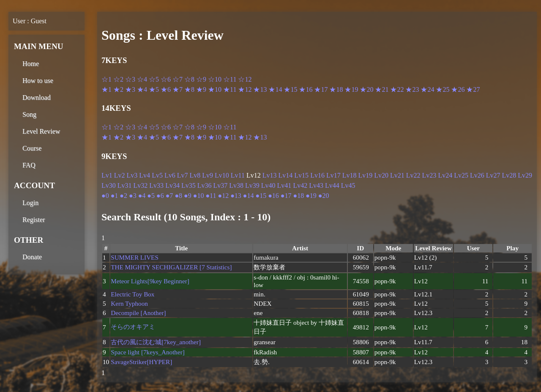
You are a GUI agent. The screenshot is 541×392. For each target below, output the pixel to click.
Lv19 (365, 175)
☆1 (107, 79)
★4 (142, 89)
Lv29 (525, 175)
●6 (160, 196)
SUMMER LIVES (135, 257)
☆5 (154, 79)
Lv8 (195, 175)
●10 (199, 196)
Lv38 (236, 185)
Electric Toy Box (133, 294)
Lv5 (157, 175)
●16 (273, 196)
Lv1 (107, 175)
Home (31, 64)
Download (37, 97)
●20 (324, 196)
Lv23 (429, 175)
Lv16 (317, 175)
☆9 (201, 79)
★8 (189, 89)
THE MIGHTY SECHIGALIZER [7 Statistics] (171, 267)
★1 (107, 89)
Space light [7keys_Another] (148, 352)
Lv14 (286, 175)
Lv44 (332, 185)
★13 (260, 89)
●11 (211, 196)
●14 (249, 196)
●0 (105, 196)
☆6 (166, 79)
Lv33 (156, 185)
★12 (245, 89)
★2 (118, 89)
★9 (201, 89)
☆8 (189, 79)
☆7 (178, 79)
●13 (236, 196)
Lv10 (222, 175)
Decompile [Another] (138, 313)
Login (30, 203)
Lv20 (381, 175)
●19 (311, 196)
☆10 (215, 79)
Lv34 (172, 185)
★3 (130, 89)
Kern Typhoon (129, 303)
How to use (38, 81)
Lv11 (238, 175)
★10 (215, 89)
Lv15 (301, 175)
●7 (169, 196)
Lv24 (445, 175)
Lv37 (220, 185)
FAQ (29, 165)
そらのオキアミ (133, 327)
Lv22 (413, 175)
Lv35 (189, 185)
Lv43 (316, 185)
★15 (290, 89)
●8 (178, 196)
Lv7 (183, 175)
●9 (188, 196)
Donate (32, 257)
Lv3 (132, 175)
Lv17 (333, 175)
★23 (412, 89)
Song (29, 114)
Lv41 (284, 185)
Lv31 (125, 185)
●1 (115, 196)
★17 (321, 89)
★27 (473, 89)
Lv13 (270, 175)
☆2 (118, 79)
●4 (142, 196)
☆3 (130, 79)
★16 (306, 89)
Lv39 (252, 185)
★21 (382, 89)
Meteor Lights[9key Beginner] (150, 281)
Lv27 (493, 175)
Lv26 (477, 175)
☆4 (142, 79)
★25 (443, 89)
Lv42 (300, 185)
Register (34, 220)
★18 (336, 89)
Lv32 (141, 185)
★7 (178, 89)
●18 (299, 196)
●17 (286, 196)
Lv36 (205, 185)
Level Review (41, 131)
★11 (230, 89)
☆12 (245, 79)
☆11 (230, 79)
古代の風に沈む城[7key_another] (156, 342)
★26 (458, 89)
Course (32, 148)
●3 (133, 196)
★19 (351, 89)
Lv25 (461, 175)
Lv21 (397, 175)
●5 (151, 196)
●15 (261, 196)
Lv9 (208, 175)
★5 (154, 89)
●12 (223, 196)
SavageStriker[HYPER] (141, 362)
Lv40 (268, 185)
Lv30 (109, 185)
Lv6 (170, 175)
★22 (397, 89)
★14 (275, 89)
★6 (166, 89)
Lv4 (145, 175)
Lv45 (348, 185)
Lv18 (350, 175)
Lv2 (120, 175)
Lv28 (509, 175)
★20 (366, 89)
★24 (427, 89)
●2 (123, 196)
